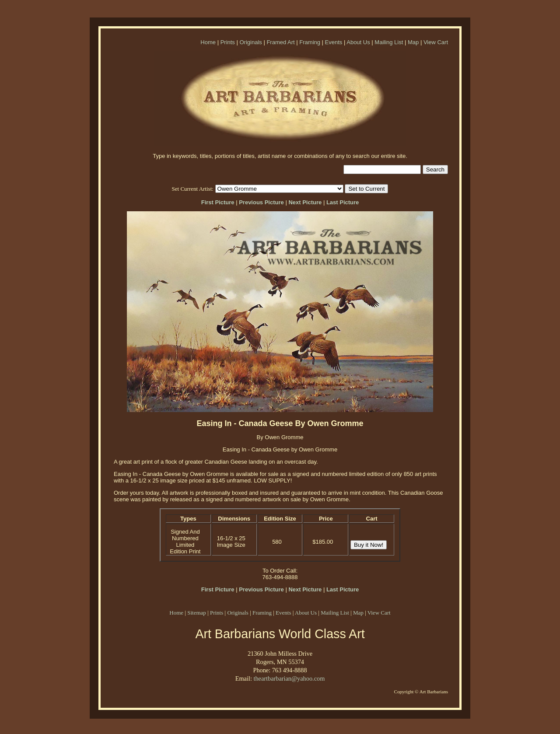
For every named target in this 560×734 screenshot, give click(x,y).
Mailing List (389, 42)
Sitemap (197, 613)
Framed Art (280, 42)
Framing (310, 42)
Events (334, 42)
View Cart (436, 42)
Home (208, 42)
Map (413, 42)
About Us (358, 42)
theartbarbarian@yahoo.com (289, 678)
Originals (250, 42)
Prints (228, 42)
